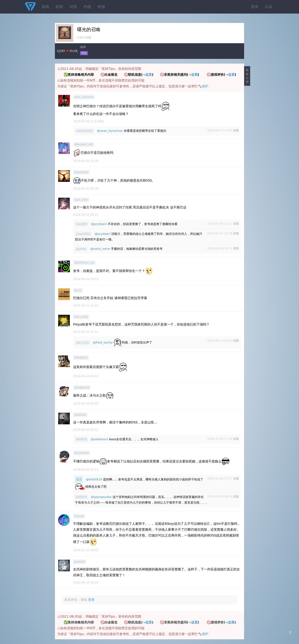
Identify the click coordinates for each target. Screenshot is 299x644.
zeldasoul (80, 415)
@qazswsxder (101, 497)
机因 (59, 7)
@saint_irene (100, 249)
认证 (269, 7)
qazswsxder (82, 453)
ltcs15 (78, 290)
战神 (83, 47)
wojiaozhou (81, 172)
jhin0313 (80, 562)
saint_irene (81, 200)
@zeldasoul (100, 439)
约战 (87, 7)
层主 (79, 479)
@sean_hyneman (110, 131)
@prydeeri (99, 224)
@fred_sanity (103, 342)
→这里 (147, 75)
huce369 (82, 224)
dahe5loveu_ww (84, 263)
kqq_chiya (82, 343)
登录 (255, 7)
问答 (73, 7)
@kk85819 (94, 479)
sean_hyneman (84, 97)
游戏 (45, 7)
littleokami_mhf (84, 144)
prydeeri (81, 249)
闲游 (101, 7)
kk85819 (81, 439)
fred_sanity (81, 317)
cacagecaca (82, 387)
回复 (236, 130)
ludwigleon (81, 358)
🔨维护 (203, 86)
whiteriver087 (84, 131)
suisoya (79, 516)
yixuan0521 (83, 234)
